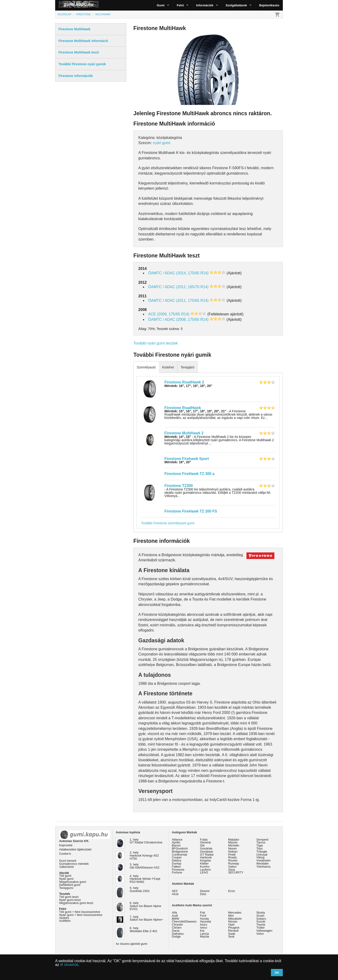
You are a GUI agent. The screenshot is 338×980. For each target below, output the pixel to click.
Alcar (175, 894)
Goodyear (207, 852)
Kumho (205, 867)
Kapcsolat (66, 845)
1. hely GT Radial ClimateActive (146, 841)
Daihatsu (178, 934)
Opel (231, 924)
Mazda (204, 936)
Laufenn (205, 870)
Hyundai (205, 921)
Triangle (262, 852)
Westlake (262, 863)
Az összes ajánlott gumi (131, 944)
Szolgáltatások (236, 5)
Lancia (204, 934)
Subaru (261, 919)
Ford (203, 916)
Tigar (260, 845)
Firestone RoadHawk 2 (184, 382)
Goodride (206, 848)
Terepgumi (66, 888)
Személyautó (146, 367)
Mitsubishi (235, 919)
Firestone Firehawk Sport (187, 459)
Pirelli (232, 855)
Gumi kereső (68, 861)
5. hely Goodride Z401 (140, 889)
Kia (202, 931)
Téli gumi (65, 876)
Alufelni (64, 918)
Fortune (177, 872)
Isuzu (204, 924)
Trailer (261, 928)
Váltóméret (66, 867)
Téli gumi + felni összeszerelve (80, 912)
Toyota (261, 924)
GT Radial (207, 855)
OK (277, 973)
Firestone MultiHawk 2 (184, 433)
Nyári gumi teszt (70, 900)
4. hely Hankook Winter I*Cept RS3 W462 (145, 879)
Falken (176, 867)
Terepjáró (187, 367)
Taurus (261, 842)
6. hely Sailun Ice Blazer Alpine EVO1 (146, 906)
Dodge (176, 936)
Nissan (233, 921)
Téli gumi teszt (69, 897)
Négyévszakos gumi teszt (76, 903)
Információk (205, 5)
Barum (176, 845)
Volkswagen (264, 931)
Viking (260, 857)
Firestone (178, 870)
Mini (231, 916)
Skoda (261, 913)
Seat (231, 936)
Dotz (203, 894)
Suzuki (261, 921)
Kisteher (168, 367)
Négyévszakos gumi (73, 882)
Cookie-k (65, 854)
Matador (234, 840)
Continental (179, 855)
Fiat (202, 913)
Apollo (176, 842)
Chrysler (177, 924)
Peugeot (234, 928)
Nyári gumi (66, 879)
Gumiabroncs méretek (74, 864)
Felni (180, 5)
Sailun (232, 867)
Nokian (233, 852)
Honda (204, 919)
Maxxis (233, 842)
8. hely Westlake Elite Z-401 (144, 930)
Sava (232, 870)
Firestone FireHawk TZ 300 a (190, 474)
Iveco (204, 928)
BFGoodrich (180, 848)
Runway (234, 863)
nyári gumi (162, 143)
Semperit (262, 840)
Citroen (177, 928)
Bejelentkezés (269, 5)
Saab (232, 934)
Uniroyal (262, 855)
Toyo (259, 848)
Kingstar (205, 860)
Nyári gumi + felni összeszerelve (81, 915)
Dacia (176, 931)
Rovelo (233, 860)
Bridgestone (180, 852)
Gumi (161, 5)
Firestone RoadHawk (183, 408)
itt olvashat (69, 965)
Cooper (177, 857)
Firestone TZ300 (179, 486)
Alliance (177, 840)
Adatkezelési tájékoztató (75, 849)
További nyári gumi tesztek (156, 343)
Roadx (232, 857)
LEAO (204, 872)
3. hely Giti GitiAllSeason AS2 (145, 866)
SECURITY (236, 872)
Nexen (232, 848)
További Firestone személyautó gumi (168, 523)
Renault (233, 931)
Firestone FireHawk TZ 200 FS (191, 511)
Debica (177, 860)
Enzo (232, 891)
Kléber (204, 863)
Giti (202, 845)
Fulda (204, 840)
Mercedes (235, 913)
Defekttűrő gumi (70, 885)
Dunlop (177, 863)
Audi (175, 916)
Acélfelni (65, 921)
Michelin (234, 845)
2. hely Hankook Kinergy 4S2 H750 (144, 856)
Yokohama (263, 867)
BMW (175, 919)
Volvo (260, 934)
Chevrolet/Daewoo (184, 921)
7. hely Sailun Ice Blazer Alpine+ (146, 918)
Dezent (205, 891)
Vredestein (263, 860)
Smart (260, 916)
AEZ (175, 891)
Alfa (174, 913)
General (205, 842)
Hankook (206, 857)
